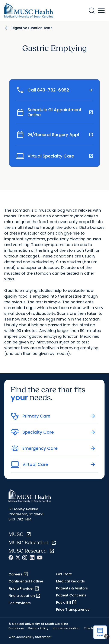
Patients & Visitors (72, 588)
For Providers (20, 603)
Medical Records (71, 581)
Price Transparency (73, 610)
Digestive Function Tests (32, 28)
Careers (18, 574)
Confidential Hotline (26, 581)
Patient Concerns (71, 595)
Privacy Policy (38, 628)
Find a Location (25, 596)
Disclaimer (16, 628)
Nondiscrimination (66, 628)
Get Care (64, 574)
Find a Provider (24, 589)
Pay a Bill (66, 602)
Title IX (89, 628)
